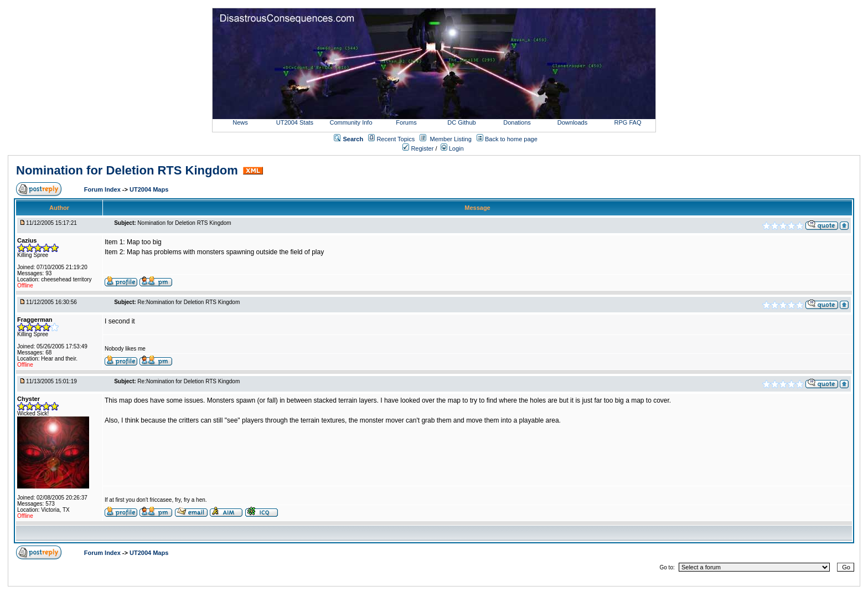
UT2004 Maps (149, 189)
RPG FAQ (628, 122)
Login (452, 148)
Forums (406, 122)
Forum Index (103, 189)
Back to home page (511, 139)
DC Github (461, 122)
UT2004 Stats (296, 122)
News (240, 122)
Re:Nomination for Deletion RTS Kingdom (188, 302)
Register (418, 148)
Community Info (351, 122)
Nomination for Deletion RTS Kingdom (127, 170)
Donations (517, 122)
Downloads (572, 122)
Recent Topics (396, 139)
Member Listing (451, 139)
